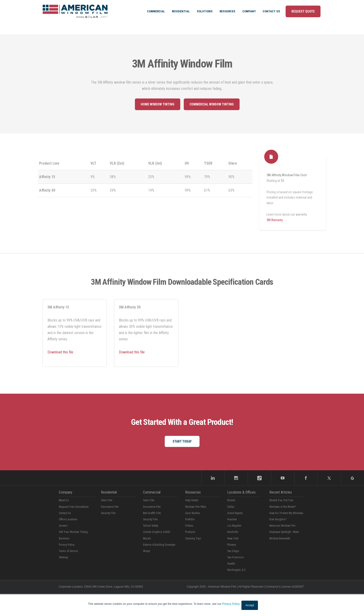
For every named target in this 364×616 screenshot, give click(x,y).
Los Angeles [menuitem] (234, 526)
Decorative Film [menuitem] (110, 507)
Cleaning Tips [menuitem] (193, 538)
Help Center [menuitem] (192, 500)
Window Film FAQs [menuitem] (196, 507)
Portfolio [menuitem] (190, 519)
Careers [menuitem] (63, 526)
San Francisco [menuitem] (235, 557)
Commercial (152, 492)
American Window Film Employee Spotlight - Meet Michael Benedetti (284, 532)
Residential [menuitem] (181, 11)
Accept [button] (250, 605)
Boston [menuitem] (231, 500)
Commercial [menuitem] (156, 11)
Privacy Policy (231, 604)
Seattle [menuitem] (231, 564)
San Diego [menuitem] (233, 551)
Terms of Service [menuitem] (68, 551)
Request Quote (303, 11)
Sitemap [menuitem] (63, 557)
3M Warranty (275, 220)
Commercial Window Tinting (212, 104)
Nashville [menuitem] (233, 532)
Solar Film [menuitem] (107, 500)
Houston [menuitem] (232, 519)
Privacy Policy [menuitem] (67, 545)
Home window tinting (158, 104)
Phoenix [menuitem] (232, 545)
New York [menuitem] (233, 538)
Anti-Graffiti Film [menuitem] (152, 513)
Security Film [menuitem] (108, 513)
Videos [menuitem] (189, 526)
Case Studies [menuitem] (193, 513)
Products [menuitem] (190, 532)
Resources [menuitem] (227, 11)
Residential (109, 492)
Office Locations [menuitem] (68, 519)
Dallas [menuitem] (231, 507)
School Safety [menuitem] (151, 526)
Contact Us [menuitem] (271, 11)
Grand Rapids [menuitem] (235, 513)
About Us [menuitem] (64, 500)
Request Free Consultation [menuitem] (74, 507)
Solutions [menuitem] (205, 11)
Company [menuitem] (249, 11)
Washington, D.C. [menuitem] (237, 570)
